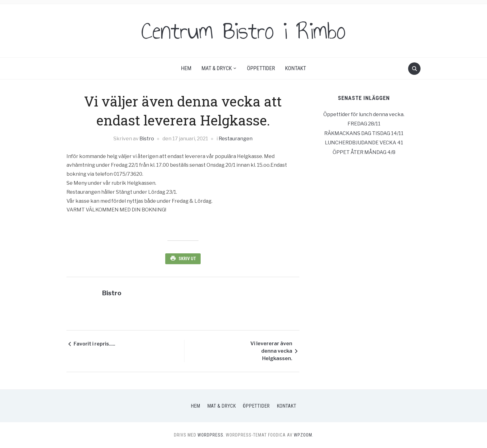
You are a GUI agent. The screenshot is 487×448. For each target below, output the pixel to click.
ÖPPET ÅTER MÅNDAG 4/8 (364, 152)
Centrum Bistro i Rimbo (243, 31)
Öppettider (261, 68)
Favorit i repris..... (94, 344)
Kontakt (296, 68)
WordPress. (211, 435)
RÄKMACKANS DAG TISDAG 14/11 (364, 133)
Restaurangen (236, 139)
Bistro (147, 139)
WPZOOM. (304, 435)
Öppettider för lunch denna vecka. (364, 114)
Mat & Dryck (217, 68)
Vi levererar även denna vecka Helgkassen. (271, 351)
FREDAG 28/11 (364, 124)
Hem (186, 68)
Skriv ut (187, 259)
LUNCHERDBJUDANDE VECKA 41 (364, 143)
